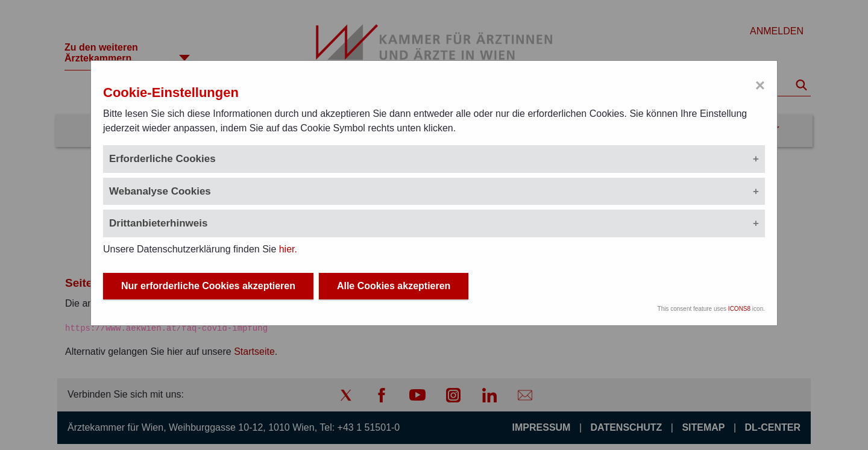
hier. (288, 249)
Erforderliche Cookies (162, 159)
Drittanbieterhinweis (158, 223)
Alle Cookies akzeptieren (394, 288)
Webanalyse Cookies (160, 191)
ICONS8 (739, 311)
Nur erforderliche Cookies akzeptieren (208, 288)
